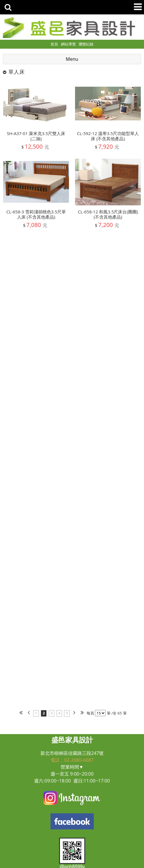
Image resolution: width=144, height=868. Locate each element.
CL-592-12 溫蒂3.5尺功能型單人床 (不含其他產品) (108, 136)
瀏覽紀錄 (86, 44)
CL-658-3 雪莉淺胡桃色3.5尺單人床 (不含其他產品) (36, 214)
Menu (72, 59)
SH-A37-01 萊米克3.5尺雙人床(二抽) (36, 136)
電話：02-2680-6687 (72, 760)
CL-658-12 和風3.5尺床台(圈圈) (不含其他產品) (108, 214)
